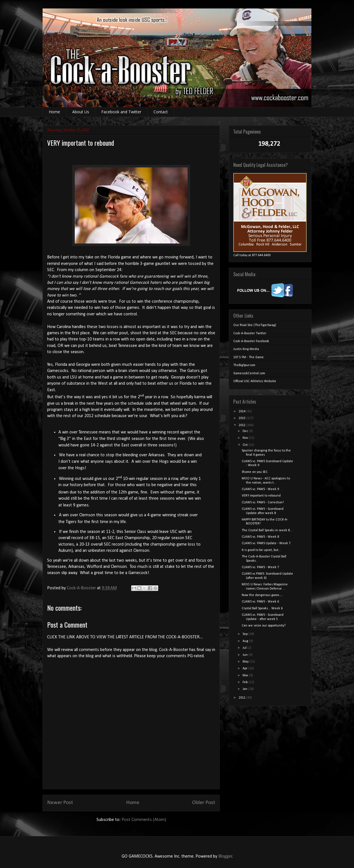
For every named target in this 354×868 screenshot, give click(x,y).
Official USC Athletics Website (255, 381)
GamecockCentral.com (249, 373)
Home (54, 112)
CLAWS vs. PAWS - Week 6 (260, 602)
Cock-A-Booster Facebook (251, 341)
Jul (245, 648)
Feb (246, 682)
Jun (246, 655)
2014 (242, 411)
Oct (246, 445)
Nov (246, 438)
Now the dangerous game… (262, 595)
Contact (161, 112)
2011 (242, 698)
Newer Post (60, 803)
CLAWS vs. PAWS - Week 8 (260, 537)
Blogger (225, 856)
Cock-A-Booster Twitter (250, 333)
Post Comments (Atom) (144, 820)
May (246, 662)
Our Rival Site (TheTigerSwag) (255, 325)
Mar (246, 676)
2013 (242, 418)
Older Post (204, 803)
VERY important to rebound (261, 496)
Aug (246, 641)
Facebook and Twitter (121, 112)
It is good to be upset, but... (261, 550)
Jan (245, 689)
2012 (242, 425)
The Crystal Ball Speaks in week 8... (267, 530)
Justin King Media (246, 349)
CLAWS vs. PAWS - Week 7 (260, 567)
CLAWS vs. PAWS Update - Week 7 (266, 543)
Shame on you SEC (255, 472)
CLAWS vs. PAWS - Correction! (263, 502)
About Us (81, 112)
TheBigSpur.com (244, 365)
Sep (246, 634)
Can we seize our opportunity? (264, 626)
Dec (246, 431)
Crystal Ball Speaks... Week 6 (262, 608)
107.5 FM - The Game (249, 357)
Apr (245, 668)
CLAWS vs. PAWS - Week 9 (260, 489)
